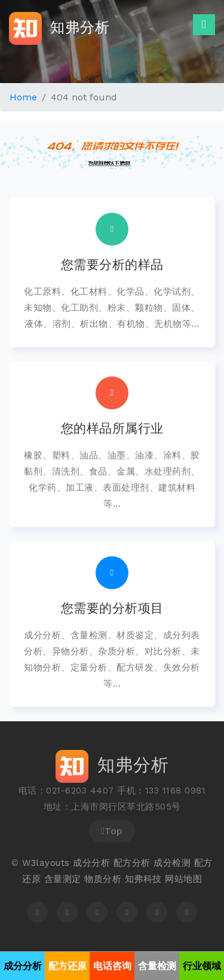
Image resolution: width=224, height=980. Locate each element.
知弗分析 (59, 28)
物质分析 (103, 879)
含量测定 (63, 879)
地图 (193, 879)
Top (112, 831)
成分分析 (91, 863)
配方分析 (132, 863)
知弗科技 (143, 879)
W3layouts (46, 863)
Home (23, 97)
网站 (174, 879)
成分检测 (172, 863)
